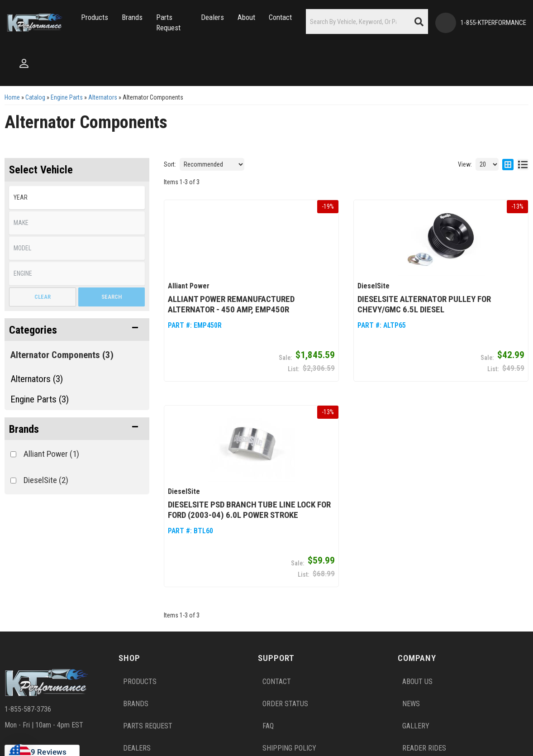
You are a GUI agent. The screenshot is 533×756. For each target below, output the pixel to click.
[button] (95, 17)
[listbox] (77, 198)
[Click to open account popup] (24, 63)
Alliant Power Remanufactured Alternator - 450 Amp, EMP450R (231, 304)
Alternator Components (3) (62, 355)
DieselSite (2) (46, 480)
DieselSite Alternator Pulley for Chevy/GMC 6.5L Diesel (424, 304)
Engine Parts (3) (40, 399)
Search (112, 297)
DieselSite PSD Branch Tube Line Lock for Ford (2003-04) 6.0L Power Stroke (249, 510)
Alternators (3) (37, 379)
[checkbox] (13, 454)
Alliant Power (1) (51, 454)
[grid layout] (508, 164)
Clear (43, 297)
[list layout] (523, 164)
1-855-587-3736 (28, 709)
